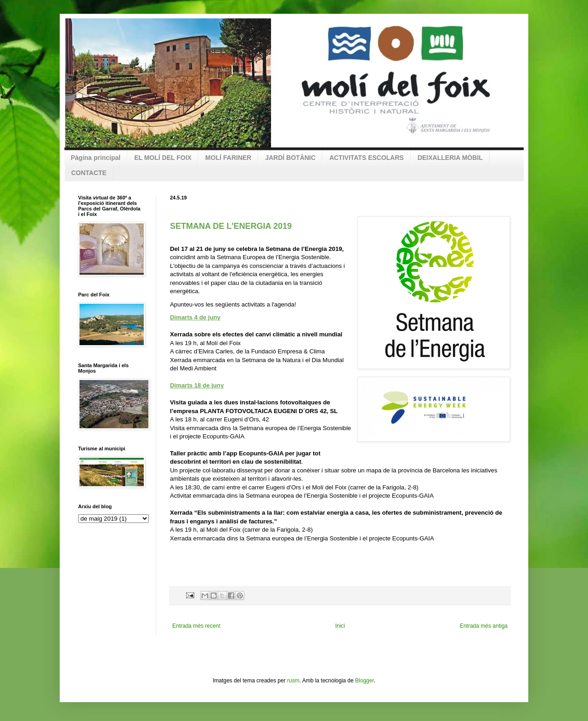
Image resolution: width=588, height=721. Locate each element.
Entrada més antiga (484, 626)
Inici (340, 626)
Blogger (365, 681)
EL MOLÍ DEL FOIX (163, 158)
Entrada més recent (196, 626)
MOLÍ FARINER (228, 158)
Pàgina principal (96, 158)
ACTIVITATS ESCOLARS (367, 158)
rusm (293, 681)
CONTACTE (89, 173)
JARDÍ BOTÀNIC (290, 158)
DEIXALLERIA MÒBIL (450, 158)
